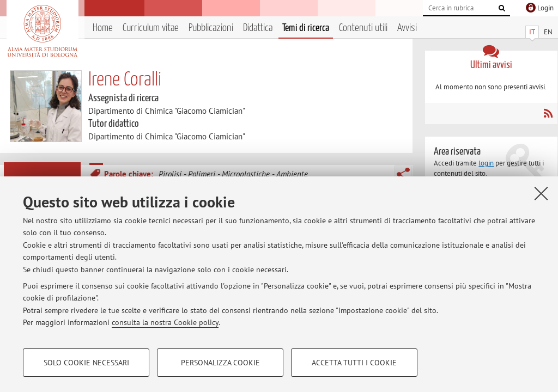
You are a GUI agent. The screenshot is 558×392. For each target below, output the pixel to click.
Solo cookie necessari (86, 363)
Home (103, 28)
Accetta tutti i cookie (354, 363)
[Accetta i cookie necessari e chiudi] (541, 193)
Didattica (258, 28)
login (486, 163)
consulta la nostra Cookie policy (165, 322)
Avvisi (407, 28)
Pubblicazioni (211, 28)
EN (548, 32)
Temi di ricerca (306, 28)
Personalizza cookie (220, 363)
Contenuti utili (363, 28)
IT (532, 32)
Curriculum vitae (151, 28)
